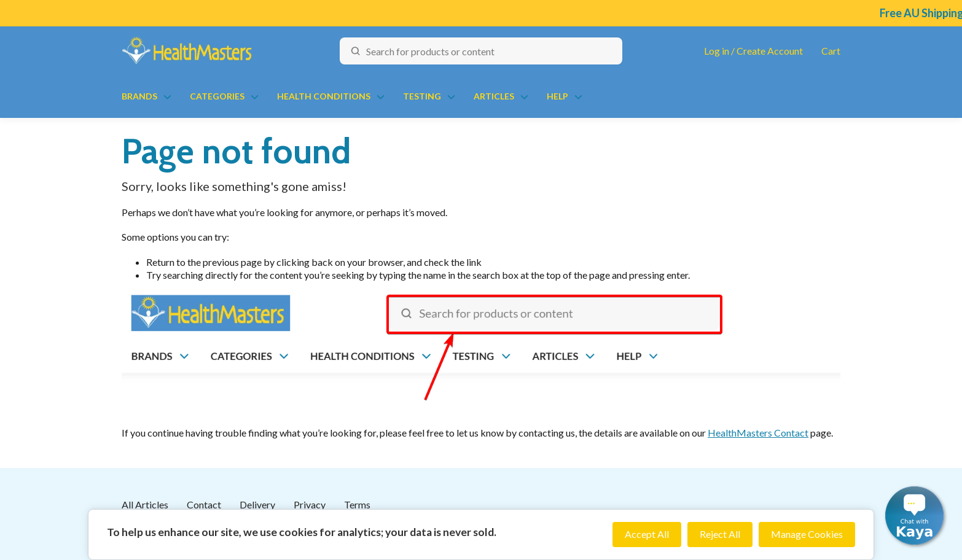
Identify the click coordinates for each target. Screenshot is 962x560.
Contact (204, 504)
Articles (494, 96)
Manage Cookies (807, 534)
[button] (914, 515)
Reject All (720, 534)
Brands (139, 96)
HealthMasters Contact (758, 433)
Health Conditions (324, 96)
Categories (217, 96)
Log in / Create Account (753, 51)
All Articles (145, 504)
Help (557, 96)
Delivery (257, 504)
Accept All (647, 534)
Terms (357, 504)
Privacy (310, 504)
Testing (422, 96)
